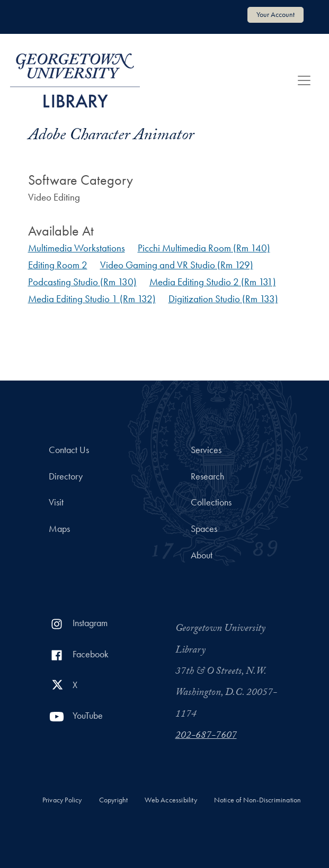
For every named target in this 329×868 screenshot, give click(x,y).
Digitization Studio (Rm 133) (223, 299)
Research (207, 476)
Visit (56, 502)
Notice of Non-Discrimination (258, 800)
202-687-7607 (206, 736)
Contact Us (69, 450)
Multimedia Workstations (77, 248)
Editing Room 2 (58, 265)
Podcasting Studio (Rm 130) (82, 282)
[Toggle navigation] (304, 80)
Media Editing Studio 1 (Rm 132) (92, 299)
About (202, 555)
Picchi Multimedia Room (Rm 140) (204, 248)
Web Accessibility (171, 800)
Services (206, 450)
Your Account (275, 14)
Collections (211, 502)
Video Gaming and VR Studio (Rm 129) (177, 265)
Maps (59, 529)
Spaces (204, 529)
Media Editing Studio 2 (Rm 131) (213, 282)
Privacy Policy (62, 800)
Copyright (114, 800)
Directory (66, 476)
